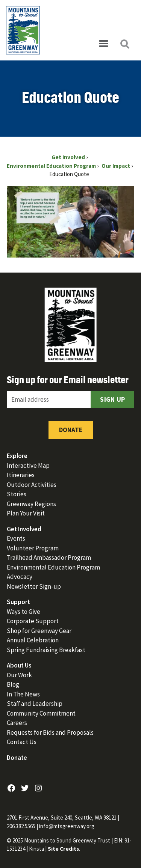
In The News (23, 694)
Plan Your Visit (26, 513)
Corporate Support (33, 621)
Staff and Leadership (35, 704)
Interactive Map (28, 466)
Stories (17, 494)
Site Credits (63, 849)
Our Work (19, 675)
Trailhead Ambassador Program (49, 558)
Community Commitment (41, 713)
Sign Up (112, 399)
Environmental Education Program (53, 567)
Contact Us (22, 742)
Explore (17, 456)
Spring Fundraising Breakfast (46, 650)
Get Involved (24, 529)
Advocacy (20, 577)
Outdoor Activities (32, 485)
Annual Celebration (33, 640)
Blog (13, 684)
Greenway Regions (31, 504)
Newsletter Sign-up (34, 586)
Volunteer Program (33, 548)
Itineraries (21, 475)
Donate (71, 430)
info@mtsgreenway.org (67, 826)
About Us (19, 665)
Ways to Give (23, 612)
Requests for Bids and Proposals (50, 732)
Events (16, 538)
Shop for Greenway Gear (39, 631)
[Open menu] (103, 44)
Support (18, 602)
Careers (17, 723)
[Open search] (124, 44)
